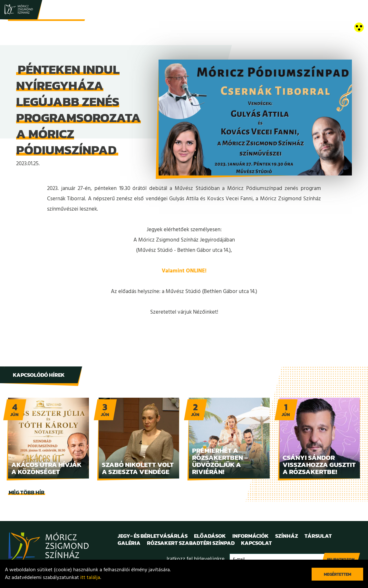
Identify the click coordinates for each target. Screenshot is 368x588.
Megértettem (338, 574)
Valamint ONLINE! (184, 271)
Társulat (318, 536)
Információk (251, 536)
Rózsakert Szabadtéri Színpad (191, 543)
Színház (287, 536)
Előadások (210, 536)
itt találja (90, 578)
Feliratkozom (341, 559)
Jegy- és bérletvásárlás (153, 536)
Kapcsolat (257, 543)
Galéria (129, 543)
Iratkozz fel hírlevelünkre (196, 559)
